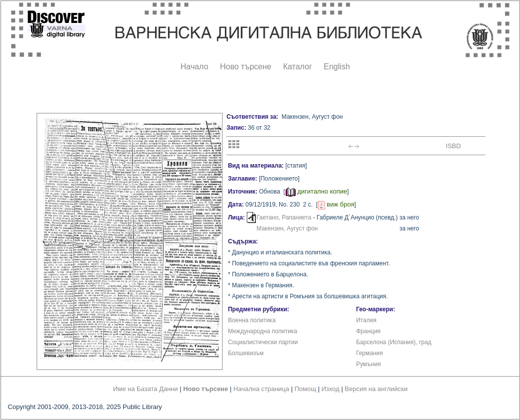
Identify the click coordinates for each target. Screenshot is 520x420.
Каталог (298, 67)
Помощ (305, 389)
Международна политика (262, 331)
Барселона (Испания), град (394, 342)
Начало (194, 67)
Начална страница (261, 389)
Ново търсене (246, 67)
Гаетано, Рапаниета (284, 217)
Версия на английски (376, 389)
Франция (368, 331)
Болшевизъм (246, 353)
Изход (331, 389)
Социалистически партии (263, 342)
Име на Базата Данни (146, 389)
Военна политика (252, 320)
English (337, 67)
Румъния (368, 364)
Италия (366, 320)
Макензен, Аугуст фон (287, 228)
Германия (369, 353)
